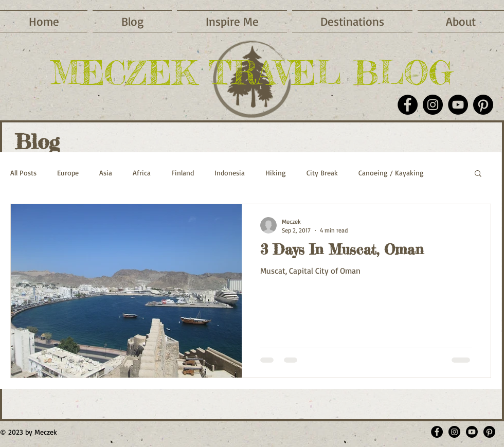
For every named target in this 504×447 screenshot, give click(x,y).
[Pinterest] (483, 105)
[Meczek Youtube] (472, 432)
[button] (232, 21)
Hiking (276, 173)
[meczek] (489, 432)
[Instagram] (433, 105)
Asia (106, 173)
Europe (68, 173)
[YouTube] (458, 105)
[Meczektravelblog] (454, 432)
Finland (183, 173)
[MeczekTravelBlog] (437, 432)
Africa (142, 173)
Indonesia (230, 173)
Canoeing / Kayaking (391, 173)
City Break (322, 173)
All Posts (23, 173)
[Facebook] (408, 105)
